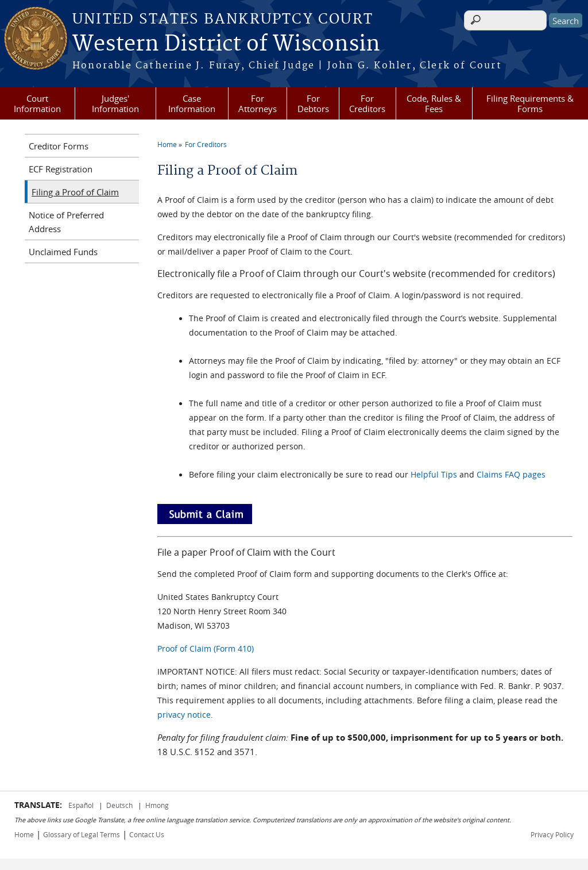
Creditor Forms (59, 146)
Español (82, 805)
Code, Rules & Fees (434, 103)
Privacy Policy (552, 834)
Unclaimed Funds (63, 252)
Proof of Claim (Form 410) (206, 648)
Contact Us (147, 834)
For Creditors (367, 103)
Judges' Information (115, 103)
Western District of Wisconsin (226, 44)
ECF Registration (61, 169)
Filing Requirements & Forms (530, 103)
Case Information (192, 103)
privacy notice (184, 715)
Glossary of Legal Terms (82, 834)
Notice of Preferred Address (66, 222)
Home (167, 144)
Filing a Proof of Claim (75, 192)
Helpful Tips (434, 474)
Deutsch (120, 805)
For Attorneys (258, 103)
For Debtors (313, 103)
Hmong (157, 805)
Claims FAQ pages (511, 474)
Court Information (37, 103)
